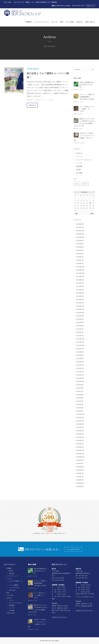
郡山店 (77, 184)
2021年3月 (80, 404)
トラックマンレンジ (41, 22)
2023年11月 (80, 309)
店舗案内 (28, 22)
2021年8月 (80, 388)
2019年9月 (80, 460)
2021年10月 (80, 381)
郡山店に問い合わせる (59, 617)
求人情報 (79, 173)
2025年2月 (80, 260)
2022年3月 (80, 365)
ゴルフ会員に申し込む (73, 549)
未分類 (78, 170)
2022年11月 (80, 342)
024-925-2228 (79, 5)
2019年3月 (80, 473)
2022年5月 (80, 359)
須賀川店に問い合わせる (84, 611)
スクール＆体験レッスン (16, 582)
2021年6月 (80, 395)
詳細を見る (32, 105)
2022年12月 (80, 339)
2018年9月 (80, 486)
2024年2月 (80, 299)
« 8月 (76, 214)
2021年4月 (80, 401)
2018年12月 (80, 483)
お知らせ (79, 22)
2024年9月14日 (33, 69)
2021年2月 (80, 408)
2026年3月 (80, 224)
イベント (45, 100)
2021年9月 (80, 385)
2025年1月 (80, 263)
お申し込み (12, 590)
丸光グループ (91, 6)
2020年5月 (80, 434)
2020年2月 (80, 444)
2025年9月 (80, 240)
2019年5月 (80, 467)
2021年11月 (80, 378)
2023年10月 (80, 313)
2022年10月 (80, 345)
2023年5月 (80, 322)
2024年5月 (80, 290)
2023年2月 (80, 332)
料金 (62, 22)
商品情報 (79, 166)
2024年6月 (80, 286)
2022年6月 (80, 355)
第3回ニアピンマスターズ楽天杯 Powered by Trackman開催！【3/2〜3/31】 (84, 122)
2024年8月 (80, 280)
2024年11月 (80, 270)
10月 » (92, 214)
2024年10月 (80, 273)
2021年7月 (80, 391)
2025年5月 (80, 250)
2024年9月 (80, 277)
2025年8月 (80, 244)
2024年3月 (80, 296)
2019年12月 (80, 450)
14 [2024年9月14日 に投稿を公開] (90, 203)
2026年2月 (80, 227)
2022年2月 (80, 368)
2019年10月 (80, 457)
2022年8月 (80, 352)
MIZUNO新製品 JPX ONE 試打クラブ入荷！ (87, 85)
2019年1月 (80, 480)
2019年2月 (80, 477)
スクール (54, 22)
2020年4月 (80, 437)
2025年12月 (80, 231)
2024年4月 (80, 293)
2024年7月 (80, 283)
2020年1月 (80, 447)
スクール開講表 (14, 585)
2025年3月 (80, 257)
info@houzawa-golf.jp (62, 5)
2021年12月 (80, 375)
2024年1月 (80, 303)
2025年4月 (80, 254)
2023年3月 (80, 329)
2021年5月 (80, 398)
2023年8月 (80, 316)
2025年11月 (80, 234)
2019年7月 (80, 463)
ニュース (79, 163)
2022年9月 (80, 349)
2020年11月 (80, 418)
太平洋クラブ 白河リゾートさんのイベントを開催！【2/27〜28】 (84, 137)
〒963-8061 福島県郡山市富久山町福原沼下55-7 (61, 573)
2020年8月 (80, 424)
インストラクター (14, 588)
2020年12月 (80, 414)
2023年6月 (80, 319)
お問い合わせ (90, 22)
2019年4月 (80, 470)
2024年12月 (80, 267)
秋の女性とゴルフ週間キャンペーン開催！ (48, 75)
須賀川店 (85, 184)
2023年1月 (80, 336)
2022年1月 (80, 372)
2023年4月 (80, 326)
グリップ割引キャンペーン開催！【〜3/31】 (87, 109)
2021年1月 (80, 411)
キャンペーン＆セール (84, 160)
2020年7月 (80, 427)
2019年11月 (80, 454)
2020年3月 (80, 440)
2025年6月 (80, 247)
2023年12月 (80, 306)
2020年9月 (80, 421)
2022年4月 (80, 362)
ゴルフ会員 (70, 22)
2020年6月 (80, 431)
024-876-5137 (83, 576)
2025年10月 (80, 237)
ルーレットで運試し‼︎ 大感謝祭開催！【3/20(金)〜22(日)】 (87, 97)
